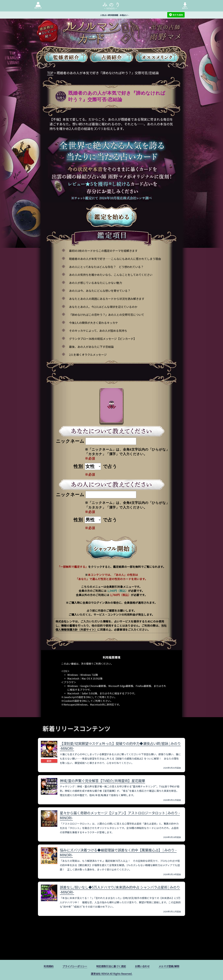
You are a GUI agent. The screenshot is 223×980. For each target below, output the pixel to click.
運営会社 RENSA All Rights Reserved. (111, 974)
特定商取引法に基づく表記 (111, 966)
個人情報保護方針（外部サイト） (76, 630)
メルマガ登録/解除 (169, 966)
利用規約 (49, 966)
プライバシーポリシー (75, 966)
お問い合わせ (142, 966)
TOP (50, 73)
